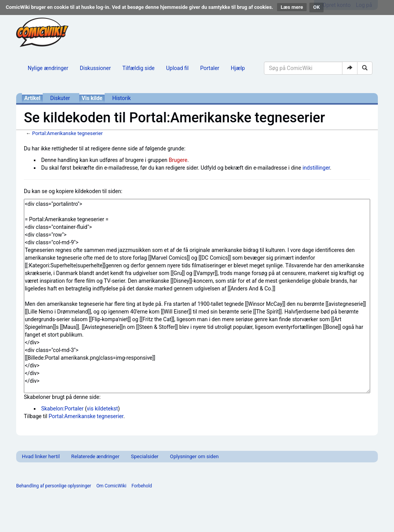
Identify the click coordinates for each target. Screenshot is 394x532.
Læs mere (292, 7)
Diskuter (60, 98)
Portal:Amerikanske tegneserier (67, 133)
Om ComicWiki (111, 486)
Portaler (210, 68)
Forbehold (142, 486)
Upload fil (177, 68)
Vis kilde (92, 98)
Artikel (32, 98)
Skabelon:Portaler (62, 409)
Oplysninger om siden (194, 456)
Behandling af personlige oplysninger (54, 486)
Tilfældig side (139, 68)
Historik (122, 98)
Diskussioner (95, 68)
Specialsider (144, 456)
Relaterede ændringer (95, 456)
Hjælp (238, 68)
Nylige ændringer (48, 68)
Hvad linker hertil (41, 456)
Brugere (178, 160)
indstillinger (316, 168)
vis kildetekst (103, 409)
